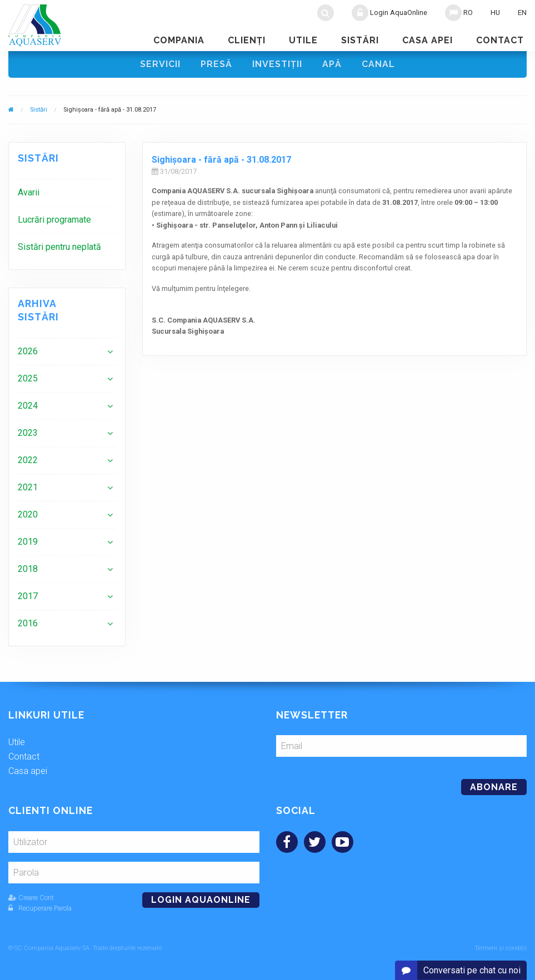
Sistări (360, 40)
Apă (332, 64)
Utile (303, 40)
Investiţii (277, 64)
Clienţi (247, 40)
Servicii (160, 64)
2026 (28, 351)
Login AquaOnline (389, 13)
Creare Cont (31, 898)
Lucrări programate (54, 220)
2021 (28, 487)
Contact (500, 40)
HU (495, 12)
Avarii (29, 192)
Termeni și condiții (501, 948)
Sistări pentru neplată (59, 247)
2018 (28, 569)
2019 (28, 542)
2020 (28, 514)
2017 (28, 596)
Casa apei (427, 40)
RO (459, 13)
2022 (28, 460)
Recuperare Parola (40, 908)
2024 (28, 406)
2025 (28, 378)
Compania (179, 40)
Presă (216, 64)
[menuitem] (67, 192)
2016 (28, 623)
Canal (378, 64)
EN (522, 12)
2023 (28, 433)
